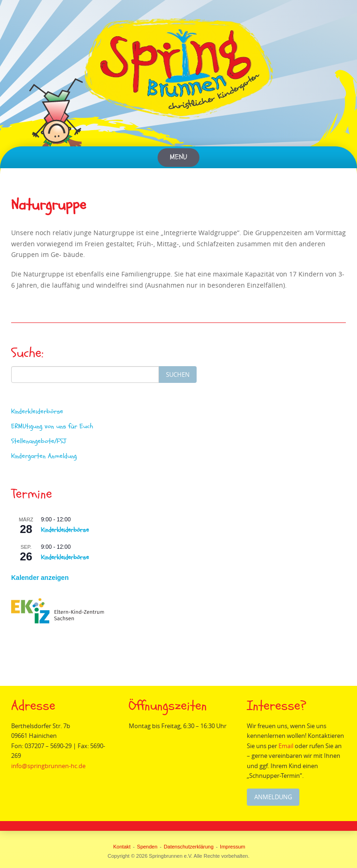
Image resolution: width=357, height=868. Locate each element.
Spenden (147, 847)
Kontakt (122, 847)
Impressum (232, 847)
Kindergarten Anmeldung (44, 456)
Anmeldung (273, 797)
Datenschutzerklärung (188, 847)
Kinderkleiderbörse (37, 411)
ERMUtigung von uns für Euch (52, 426)
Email (287, 746)
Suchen (178, 375)
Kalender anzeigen (40, 578)
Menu (178, 157)
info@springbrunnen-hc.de (49, 766)
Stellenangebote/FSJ (39, 441)
